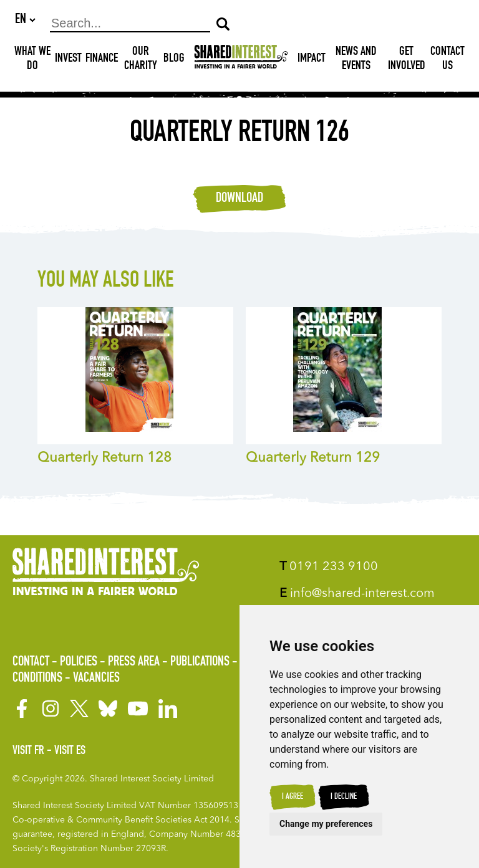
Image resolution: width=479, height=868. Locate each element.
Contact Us (448, 60)
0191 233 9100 (329, 568)
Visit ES (70, 751)
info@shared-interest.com (357, 594)
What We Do (32, 60)
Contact (31, 663)
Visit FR (28, 751)
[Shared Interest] (241, 60)
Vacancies (96, 679)
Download (239, 199)
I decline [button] (344, 797)
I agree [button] (293, 797)
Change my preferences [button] (326, 824)
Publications (200, 663)
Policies (79, 663)
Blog (174, 60)
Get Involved (407, 60)
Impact (312, 60)
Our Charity (141, 60)
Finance (102, 60)
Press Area (134, 663)
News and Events (356, 60)
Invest (68, 60)
